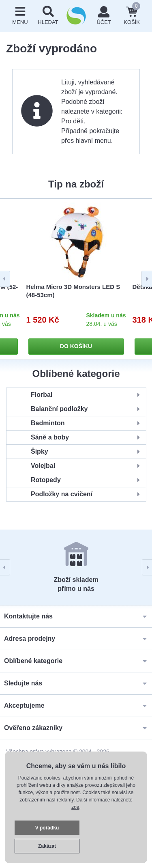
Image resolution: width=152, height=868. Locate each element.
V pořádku (47, 828)
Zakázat (47, 846)
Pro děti (72, 121)
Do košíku (76, 346)
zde (75, 807)
